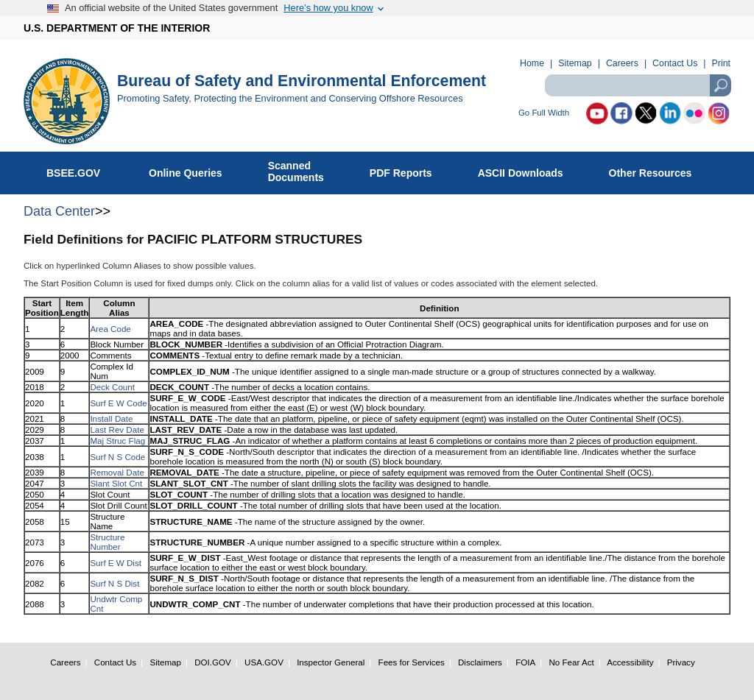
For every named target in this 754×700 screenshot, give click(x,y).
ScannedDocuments (304, 172)
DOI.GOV (213, 662)
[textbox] (638, 85)
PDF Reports (409, 170)
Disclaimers (480, 662)
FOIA (525, 662)
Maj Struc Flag (117, 441)
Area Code (110, 329)
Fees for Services (412, 662)
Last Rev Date (117, 429)
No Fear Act (571, 662)
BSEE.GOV (82, 170)
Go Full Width (544, 113)
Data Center (59, 211)
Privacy (681, 662)
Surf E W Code (118, 403)
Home (532, 63)
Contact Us (675, 63)
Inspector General (331, 662)
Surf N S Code (117, 457)
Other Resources (658, 170)
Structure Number (107, 542)
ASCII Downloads (528, 170)
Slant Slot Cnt (116, 483)
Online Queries (193, 170)
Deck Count (112, 387)
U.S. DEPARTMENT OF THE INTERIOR (117, 28)
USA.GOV (264, 662)
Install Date (111, 418)
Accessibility (630, 662)
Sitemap (575, 63)
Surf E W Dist (116, 563)
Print (721, 63)
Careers (622, 63)
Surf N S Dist (114, 583)
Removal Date (117, 472)
